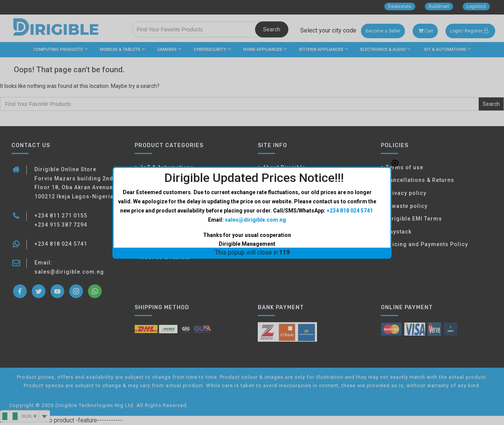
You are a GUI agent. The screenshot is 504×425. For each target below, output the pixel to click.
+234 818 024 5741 (350, 137)
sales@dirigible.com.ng (255, 146)
